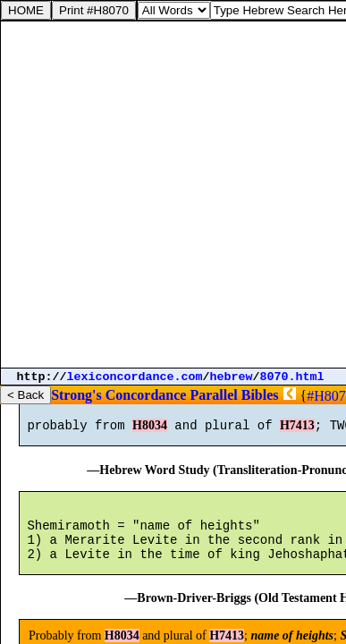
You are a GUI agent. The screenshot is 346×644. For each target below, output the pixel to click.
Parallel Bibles (234, 395)
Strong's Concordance (118, 395)
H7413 (297, 433)
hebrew (232, 377)
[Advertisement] (173, 195)
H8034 (150, 433)
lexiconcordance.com (135, 377)
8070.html (292, 377)
